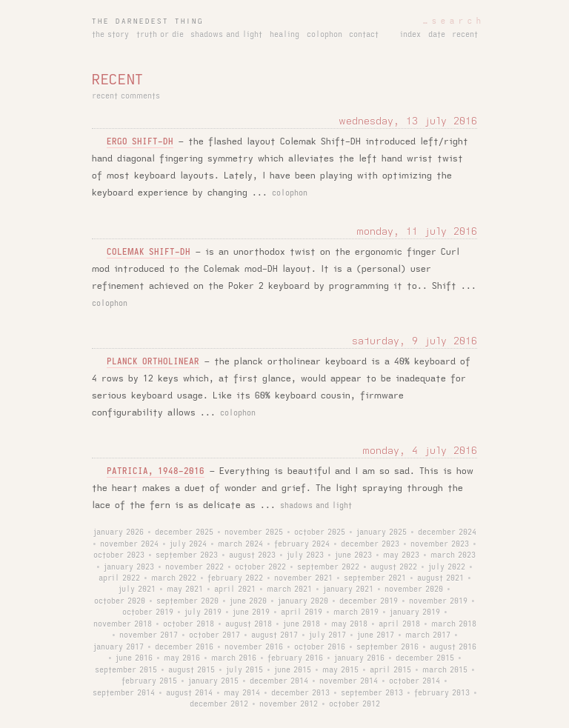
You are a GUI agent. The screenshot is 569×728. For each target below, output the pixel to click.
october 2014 (415, 681)
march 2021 (289, 590)
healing (284, 35)
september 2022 (328, 567)
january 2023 (129, 567)
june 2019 (251, 612)
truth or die (160, 35)
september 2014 (124, 693)
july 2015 (244, 670)
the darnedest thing (148, 21)
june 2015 (293, 670)
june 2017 (376, 635)
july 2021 (137, 590)
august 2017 (274, 635)
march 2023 (453, 555)
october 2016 (320, 647)
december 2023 (370, 544)
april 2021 (235, 590)
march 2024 (240, 544)
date (437, 35)
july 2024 (188, 544)
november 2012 (289, 704)
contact (364, 35)
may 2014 (242, 693)
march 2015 (445, 670)
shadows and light (226, 35)
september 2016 (387, 647)
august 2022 (394, 567)
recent (465, 35)
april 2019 (302, 612)
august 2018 (249, 624)
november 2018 (123, 624)
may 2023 (401, 555)
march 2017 (428, 635)
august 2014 (189, 693)
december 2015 (425, 658)
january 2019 (415, 612)
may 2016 (182, 658)
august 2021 (440, 578)
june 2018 (302, 624)
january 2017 (119, 647)
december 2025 (184, 532)
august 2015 (192, 670)
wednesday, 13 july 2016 (408, 121)
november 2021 (303, 578)
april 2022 (119, 578)
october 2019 (148, 612)
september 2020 (187, 601)
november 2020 (414, 590)
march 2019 (356, 612)
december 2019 (369, 601)
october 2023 (119, 555)
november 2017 (149, 635)
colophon (325, 35)
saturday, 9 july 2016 (415, 341)
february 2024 (302, 544)
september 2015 (126, 670)
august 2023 (252, 555)
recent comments (126, 96)
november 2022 (194, 567)
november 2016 (254, 647)
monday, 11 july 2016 (417, 231)
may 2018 (349, 624)
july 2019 (203, 612)
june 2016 (134, 658)
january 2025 (382, 532)
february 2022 (235, 578)
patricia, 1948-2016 (156, 471)
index (410, 35)
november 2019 (438, 601)
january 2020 (303, 601)
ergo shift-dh (140, 142)
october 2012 (355, 704)
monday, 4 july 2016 (420, 451)
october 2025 (320, 532)
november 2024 (129, 544)
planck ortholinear (153, 362)
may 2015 (340, 670)
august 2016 (453, 647)
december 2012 (219, 704)
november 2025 (254, 532)
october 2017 (214, 635)
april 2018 (399, 624)
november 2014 (349, 681)
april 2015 (390, 670)
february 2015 (149, 681)
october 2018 (189, 624)
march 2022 (174, 578)
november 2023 (440, 544)
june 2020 (248, 601)
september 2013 (372, 693)
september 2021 (375, 578)
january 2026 (119, 532)
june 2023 (353, 555)
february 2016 (295, 658)
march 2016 (234, 658)
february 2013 (442, 693)
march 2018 (454, 624)
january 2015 (213, 681)
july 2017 (327, 635)
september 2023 (187, 555)
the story (110, 35)
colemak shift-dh (149, 252)
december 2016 (184, 647)
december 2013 (300, 693)
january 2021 (348, 590)
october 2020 (120, 601)
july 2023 (305, 555)
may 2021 (185, 590)
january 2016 (359, 658)
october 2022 (260, 567)
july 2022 (447, 567)
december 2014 (279, 681)
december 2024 (447, 532)
